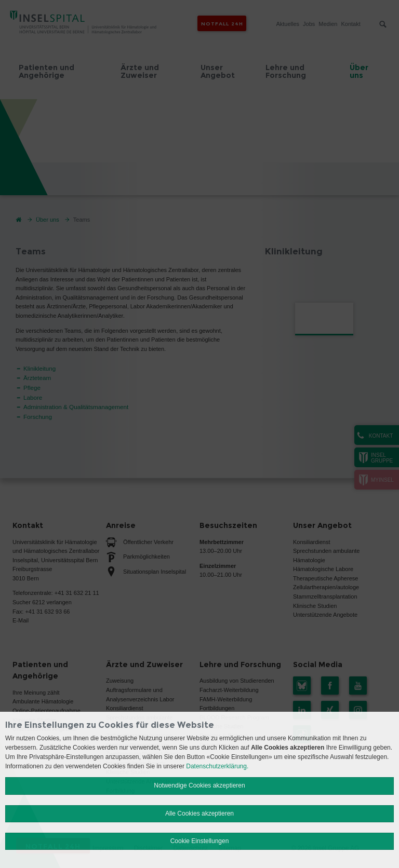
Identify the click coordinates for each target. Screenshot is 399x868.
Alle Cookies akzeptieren (199, 813)
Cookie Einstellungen (200, 841)
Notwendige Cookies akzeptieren (199, 785)
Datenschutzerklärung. (217, 766)
